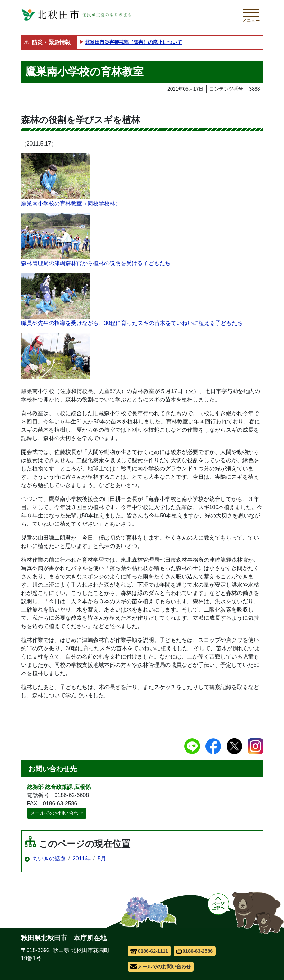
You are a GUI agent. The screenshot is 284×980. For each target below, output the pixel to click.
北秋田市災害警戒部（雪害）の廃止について (134, 42)
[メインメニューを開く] (251, 15)
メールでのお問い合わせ (57, 813)
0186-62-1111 (149, 951)
